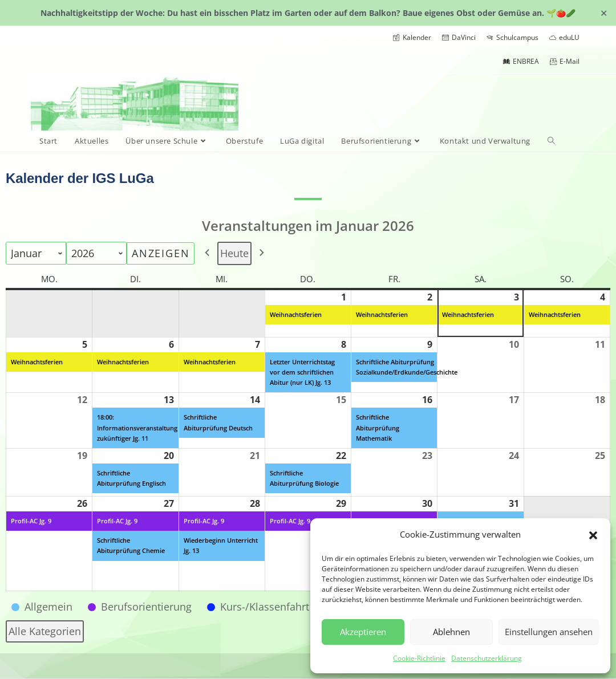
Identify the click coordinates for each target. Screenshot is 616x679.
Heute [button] (234, 253)
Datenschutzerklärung (487, 658)
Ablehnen (451, 632)
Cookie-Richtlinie (419, 658)
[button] (593, 534)
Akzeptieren (363, 632)
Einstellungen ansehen (549, 632)
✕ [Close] (604, 13)
